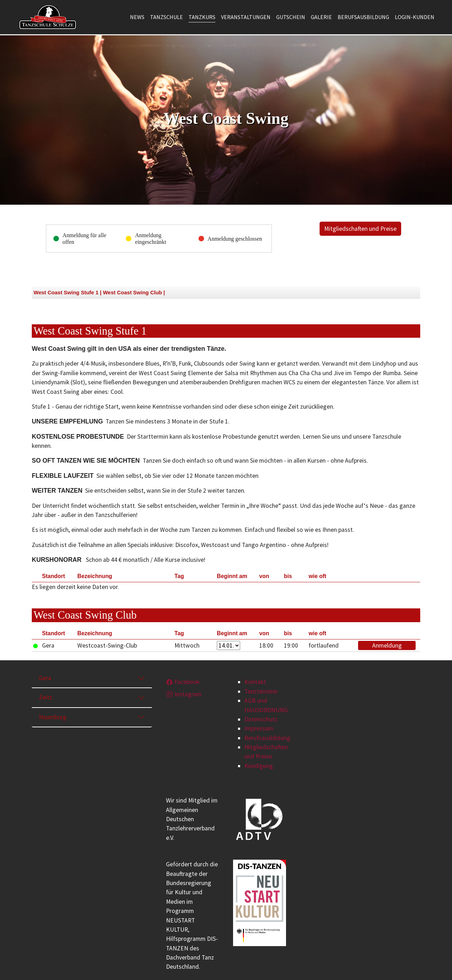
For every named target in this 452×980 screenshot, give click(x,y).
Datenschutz (261, 719)
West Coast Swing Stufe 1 (66, 292)
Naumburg (53, 717)
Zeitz (46, 697)
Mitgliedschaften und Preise (360, 229)
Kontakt (255, 682)
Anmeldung (387, 645)
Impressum (259, 728)
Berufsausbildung (267, 738)
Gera (45, 678)
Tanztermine (261, 691)
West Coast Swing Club (132, 292)
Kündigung (259, 766)
